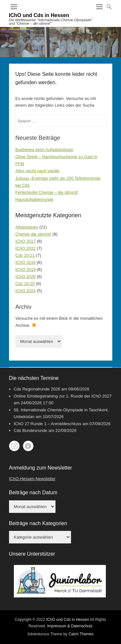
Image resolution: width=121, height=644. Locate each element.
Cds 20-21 (25, 255)
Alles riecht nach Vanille (38, 171)
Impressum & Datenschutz (70, 626)
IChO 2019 (26, 269)
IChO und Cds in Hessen (39, 15)
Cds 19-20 (25, 284)
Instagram (14, 446)
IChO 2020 (26, 277)
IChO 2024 (26, 291)
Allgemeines (27, 227)
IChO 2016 (26, 262)
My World (28, 446)
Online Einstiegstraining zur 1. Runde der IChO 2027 (63, 396)
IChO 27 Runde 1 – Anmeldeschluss (48, 424)
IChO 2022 (26, 248)
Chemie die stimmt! (33, 234)
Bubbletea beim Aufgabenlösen (45, 150)
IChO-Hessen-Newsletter (32, 479)
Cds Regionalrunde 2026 (37, 389)
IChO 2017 (26, 241)
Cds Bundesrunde (31, 430)
